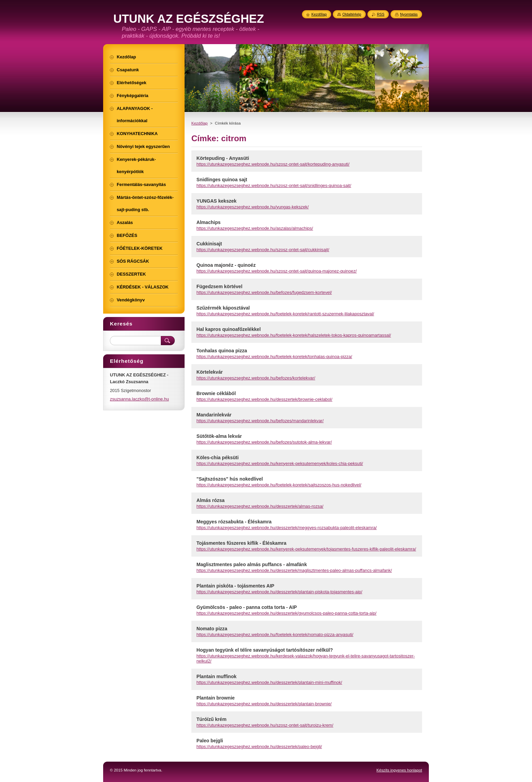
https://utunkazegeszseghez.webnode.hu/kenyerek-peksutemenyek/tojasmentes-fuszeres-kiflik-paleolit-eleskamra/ (306, 549)
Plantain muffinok (216, 676)
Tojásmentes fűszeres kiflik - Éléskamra (241, 543)
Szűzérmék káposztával (223, 308)
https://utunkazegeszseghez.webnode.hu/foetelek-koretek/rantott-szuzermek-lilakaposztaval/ (285, 314)
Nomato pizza (212, 629)
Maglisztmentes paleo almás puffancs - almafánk (252, 564)
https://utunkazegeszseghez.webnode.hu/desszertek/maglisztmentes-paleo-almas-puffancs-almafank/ (294, 570)
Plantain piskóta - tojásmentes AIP (235, 586)
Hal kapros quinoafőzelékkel (229, 329)
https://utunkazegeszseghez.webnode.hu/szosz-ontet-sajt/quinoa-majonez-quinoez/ (277, 271)
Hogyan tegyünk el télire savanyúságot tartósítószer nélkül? (265, 650)
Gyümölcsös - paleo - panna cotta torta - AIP (247, 607)
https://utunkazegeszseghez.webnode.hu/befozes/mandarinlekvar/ (260, 421)
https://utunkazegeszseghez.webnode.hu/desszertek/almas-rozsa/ (260, 506)
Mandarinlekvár (214, 415)
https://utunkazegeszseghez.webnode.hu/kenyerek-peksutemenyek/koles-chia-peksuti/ (280, 463)
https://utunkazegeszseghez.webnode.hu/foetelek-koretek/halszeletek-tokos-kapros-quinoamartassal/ (294, 335)
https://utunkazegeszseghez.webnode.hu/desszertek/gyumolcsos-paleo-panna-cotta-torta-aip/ (287, 613)
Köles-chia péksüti (217, 458)
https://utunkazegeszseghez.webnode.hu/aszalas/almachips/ (255, 228)
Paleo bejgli (210, 741)
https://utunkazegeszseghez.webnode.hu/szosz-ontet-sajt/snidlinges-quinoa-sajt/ (274, 185)
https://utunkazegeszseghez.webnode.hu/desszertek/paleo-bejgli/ (259, 747)
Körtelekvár (210, 372)
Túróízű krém (211, 719)
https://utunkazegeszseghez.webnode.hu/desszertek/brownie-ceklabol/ (264, 399)
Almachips (208, 222)
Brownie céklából (216, 393)
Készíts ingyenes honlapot (399, 770)
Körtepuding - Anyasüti (223, 158)
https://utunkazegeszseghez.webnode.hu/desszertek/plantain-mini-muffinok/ (269, 682)
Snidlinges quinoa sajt (222, 180)
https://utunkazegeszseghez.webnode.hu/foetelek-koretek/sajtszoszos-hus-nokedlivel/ (279, 485)
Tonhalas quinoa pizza (222, 351)
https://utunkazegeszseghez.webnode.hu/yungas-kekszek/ (253, 207)
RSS (381, 14)
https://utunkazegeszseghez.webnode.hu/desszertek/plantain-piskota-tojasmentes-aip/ (279, 592)
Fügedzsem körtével (219, 286)
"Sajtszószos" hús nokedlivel (230, 479)
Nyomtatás (409, 14)
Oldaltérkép (352, 14)
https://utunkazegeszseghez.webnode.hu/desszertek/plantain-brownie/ (264, 704)
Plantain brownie (216, 698)
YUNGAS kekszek (216, 201)
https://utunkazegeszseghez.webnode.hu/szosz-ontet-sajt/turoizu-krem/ (265, 725)
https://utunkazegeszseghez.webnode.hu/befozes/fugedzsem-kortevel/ (264, 292)
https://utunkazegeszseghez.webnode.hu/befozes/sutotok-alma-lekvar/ (264, 442)
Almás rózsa (211, 500)
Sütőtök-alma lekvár (219, 436)
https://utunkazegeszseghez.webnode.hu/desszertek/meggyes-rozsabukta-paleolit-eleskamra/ (287, 528)
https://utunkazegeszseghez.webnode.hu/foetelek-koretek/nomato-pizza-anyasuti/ (275, 635)
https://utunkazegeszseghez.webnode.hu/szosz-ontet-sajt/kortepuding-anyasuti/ (273, 164)
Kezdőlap (199, 123)
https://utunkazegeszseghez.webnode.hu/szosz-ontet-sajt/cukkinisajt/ (263, 250)
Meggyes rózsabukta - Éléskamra (234, 522)
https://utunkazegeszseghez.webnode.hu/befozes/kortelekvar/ (256, 378)
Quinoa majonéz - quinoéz (226, 265)
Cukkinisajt (209, 244)
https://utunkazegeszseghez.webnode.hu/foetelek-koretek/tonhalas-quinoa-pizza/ (274, 357)
